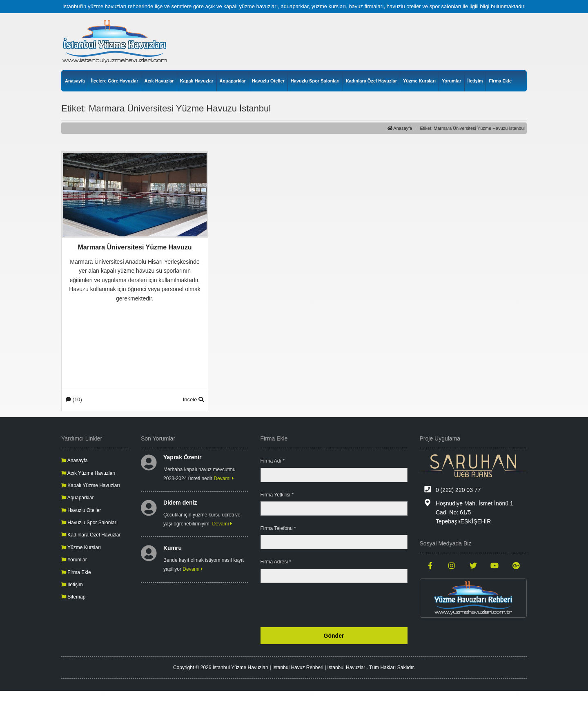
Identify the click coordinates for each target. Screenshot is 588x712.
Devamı (224, 478)
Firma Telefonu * (278, 528)
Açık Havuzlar (159, 81)
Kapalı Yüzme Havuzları (91, 485)
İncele (193, 399)
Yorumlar (451, 81)
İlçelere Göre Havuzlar (115, 81)
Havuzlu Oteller (268, 81)
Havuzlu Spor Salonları (315, 81)
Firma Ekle (500, 81)
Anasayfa (75, 81)
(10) (74, 399)
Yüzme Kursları (419, 81)
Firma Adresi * (276, 562)
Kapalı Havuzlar (197, 81)
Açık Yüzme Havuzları (88, 473)
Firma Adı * (273, 461)
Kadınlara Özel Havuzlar (371, 81)
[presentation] (345, 605)
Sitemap (73, 597)
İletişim (475, 81)
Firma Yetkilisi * (277, 495)
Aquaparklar (233, 81)
